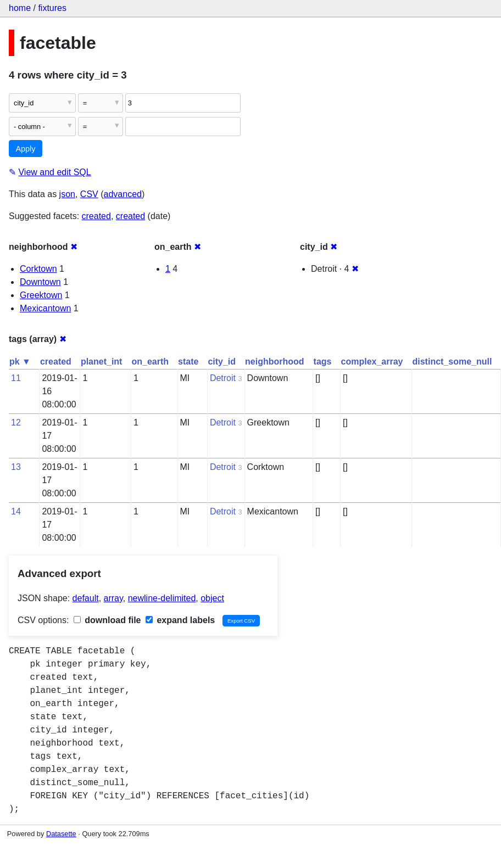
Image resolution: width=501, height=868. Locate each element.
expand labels (180, 620)
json (67, 194)
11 (16, 378)
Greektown (41, 295)
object (212, 598)
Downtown (40, 282)
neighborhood (275, 362)
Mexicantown (45, 308)
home (20, 8)
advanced (123, 194)
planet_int (102, 362)
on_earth (150, 362)
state (188, 362)
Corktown (38, 269)
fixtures (52, 8)
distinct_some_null (452, 362)
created (96, 216)
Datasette (61, 834)
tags (323, 362)
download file (107, 620)
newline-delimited (162, 598)
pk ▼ (20, 362)
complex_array (372, 362)
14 (16, 511)
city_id (222, 362)
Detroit (223, 378)
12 (16, 422)
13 (16, 467)
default (86, 598)
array (113, 598)
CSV (89, 194)
